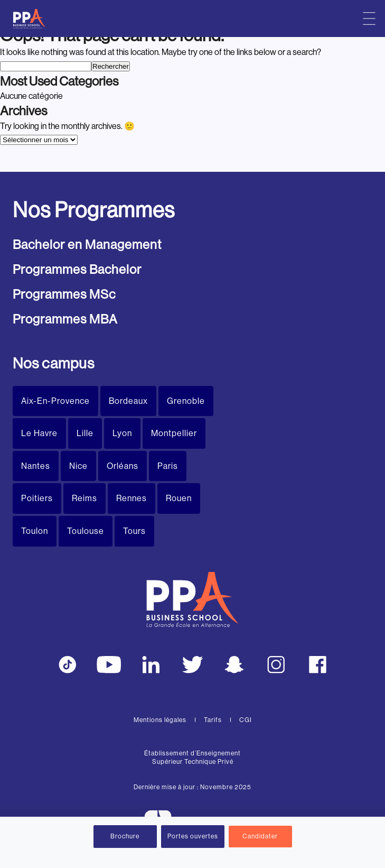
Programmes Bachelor (77, 269)
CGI (246, 720)
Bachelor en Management (87, 244)
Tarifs (213, 720)
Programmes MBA (65, 319)
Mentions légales (160, 720)
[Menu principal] (369, 19)
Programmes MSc (64, 294)
